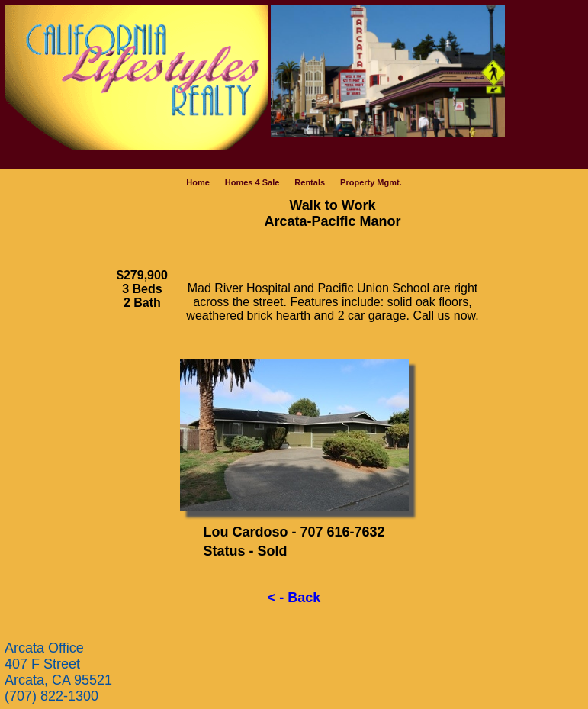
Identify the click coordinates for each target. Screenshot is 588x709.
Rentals (310, 182)
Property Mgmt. (371, 182)
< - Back (294, 598)
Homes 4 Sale (252, 182)
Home (198, 182)
